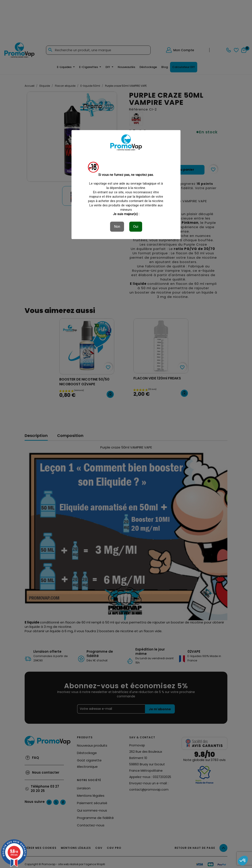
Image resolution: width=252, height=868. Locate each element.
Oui (136, 227)
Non (117, 227)
